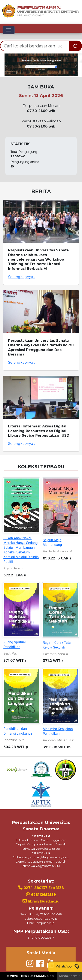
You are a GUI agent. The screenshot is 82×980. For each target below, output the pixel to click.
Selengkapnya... (22, 277)
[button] (6, 65)
